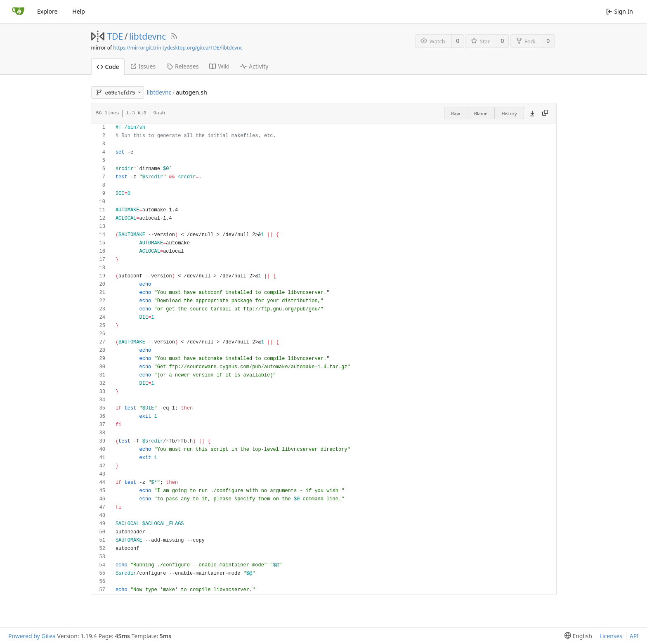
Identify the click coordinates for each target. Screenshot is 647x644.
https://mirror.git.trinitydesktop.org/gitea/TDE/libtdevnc (178, 48)
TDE (115, 36)
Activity (254, 66)
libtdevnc (148, 36)
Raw (456, 113)
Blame (481, 113)
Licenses (611, 636)
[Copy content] (545, 113)
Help (79, 11)
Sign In (620, 11)
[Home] (18, 12)
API (634, 636)
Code (108, 67)
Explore (47, 11)
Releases (182, 66)
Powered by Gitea (32, 636)
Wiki (219, 66)
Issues (143, 66)
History (509, 113)
